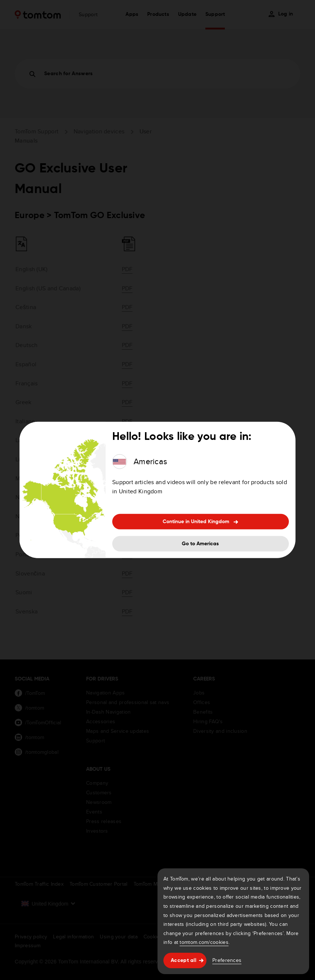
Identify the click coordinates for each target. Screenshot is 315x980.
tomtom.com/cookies (204, 942)
